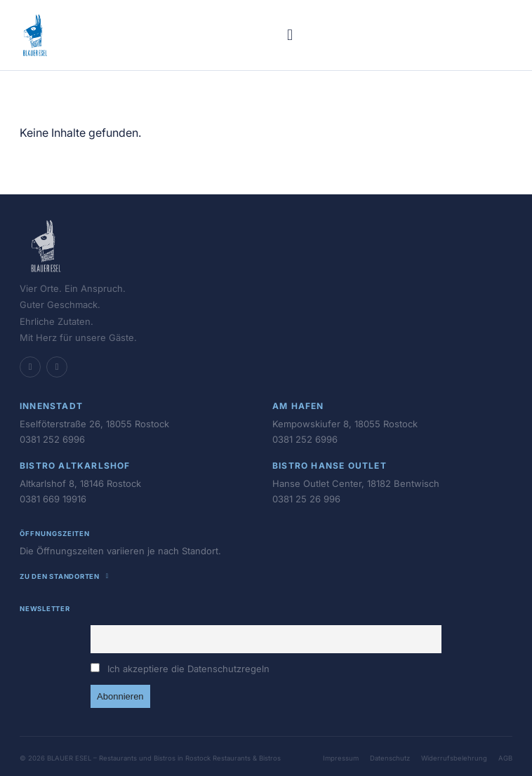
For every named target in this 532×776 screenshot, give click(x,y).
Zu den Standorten (66, 576)
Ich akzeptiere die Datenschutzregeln (188, 669)
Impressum (341, 758)
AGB (505, 758)
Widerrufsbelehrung (454, 758)
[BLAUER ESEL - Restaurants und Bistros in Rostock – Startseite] (35, 35)
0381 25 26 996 (306, 499)
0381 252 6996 (52, 439)
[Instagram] (57, 367)
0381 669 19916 (53, 499)
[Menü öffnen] (290, 35)
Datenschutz (390, 758)
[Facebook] (30, 367)
